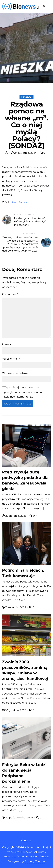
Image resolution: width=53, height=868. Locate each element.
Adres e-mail (11, 359)
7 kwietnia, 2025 (14, 607)
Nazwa (7, 344)
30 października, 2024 (18, 818)
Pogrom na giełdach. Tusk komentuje (23, 573)
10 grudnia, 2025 (14, 710)
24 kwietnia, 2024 (24, 153)
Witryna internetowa (15, 373)
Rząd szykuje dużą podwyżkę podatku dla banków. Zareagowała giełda (25, 480)
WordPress (39, 857)
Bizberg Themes (35, 861)
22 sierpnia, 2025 (15, 516)
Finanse (26, 97)
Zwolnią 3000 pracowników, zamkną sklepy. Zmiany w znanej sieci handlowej (25, 670)
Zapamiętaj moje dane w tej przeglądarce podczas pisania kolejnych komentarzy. (23, 392)
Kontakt (26, 841)
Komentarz (10, 294)
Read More (19, 202)
